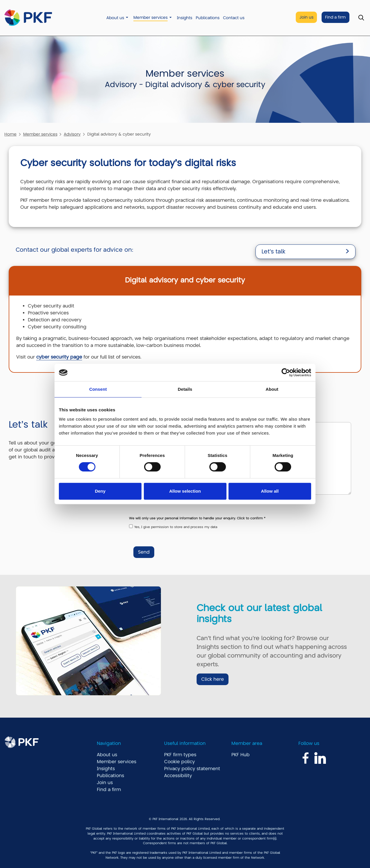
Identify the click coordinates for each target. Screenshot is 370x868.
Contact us (234, 18)
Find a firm (335, 17)
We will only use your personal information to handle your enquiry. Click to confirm (197, 518)
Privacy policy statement (192, 769)
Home (10, 134)
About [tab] (272, 389)
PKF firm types (180, 755)
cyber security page (59, 357)
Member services (150, 18)
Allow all (270, 491)
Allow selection (185, 491)
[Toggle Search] (361, 18)
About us (115, 18)
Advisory (72, 134)
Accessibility (178, 776)
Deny (100, 491)
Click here (213, 679)
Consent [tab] (98, 389)
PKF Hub (241, 755)
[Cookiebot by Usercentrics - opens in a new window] (286, 372)
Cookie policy (179, 762)
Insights (185, 18)
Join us (306, 17)
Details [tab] (185, 389)
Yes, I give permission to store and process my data (176, 527)
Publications (208, 18)
